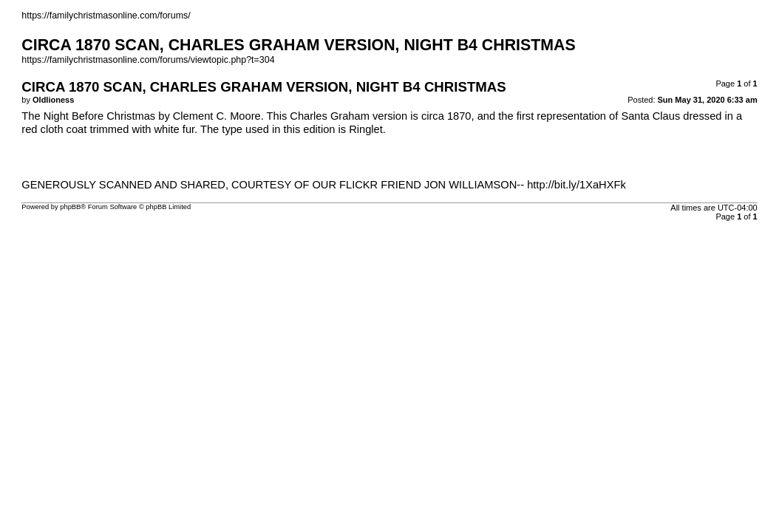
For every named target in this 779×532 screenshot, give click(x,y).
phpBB (70, 207)
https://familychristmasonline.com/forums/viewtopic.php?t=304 (148, 60)
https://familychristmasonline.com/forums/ (106, 16)
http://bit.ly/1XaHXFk (576, 185)
